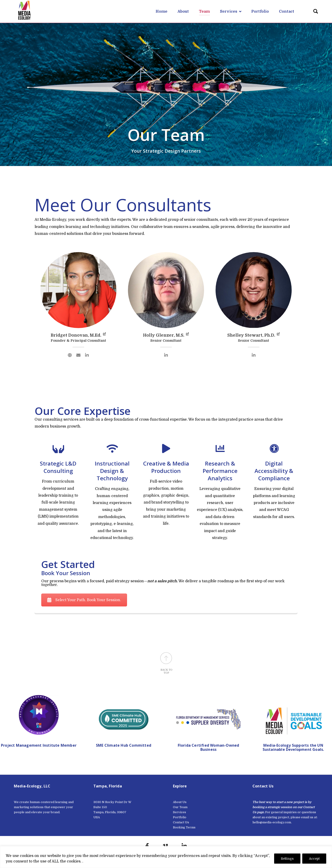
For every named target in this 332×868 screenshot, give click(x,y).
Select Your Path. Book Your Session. (84, 600)
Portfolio (180, 817)
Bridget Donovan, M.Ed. (78, 335)
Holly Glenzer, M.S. (166, 335)
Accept (314, 859)
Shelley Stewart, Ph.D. (253, 335)
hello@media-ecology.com (272, 822)
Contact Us (181, 822)
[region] (166, 857)
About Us (180, 802)
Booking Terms (184, 827)
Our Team (180, 807)
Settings (287, 859)
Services (179, 812)
